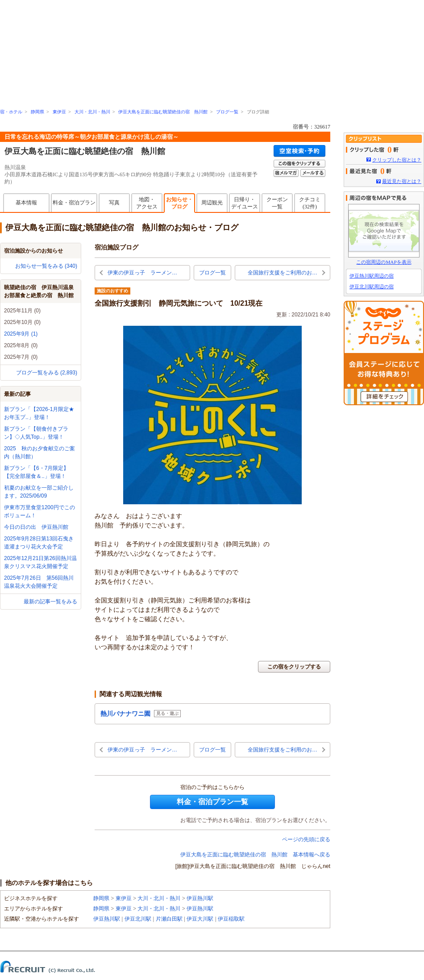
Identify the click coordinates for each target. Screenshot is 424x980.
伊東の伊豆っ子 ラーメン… (142, 273)
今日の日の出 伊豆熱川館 (36, 527)
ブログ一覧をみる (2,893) (47, 373)
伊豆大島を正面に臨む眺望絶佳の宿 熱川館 (163, 112)
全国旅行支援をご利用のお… (283, 273)
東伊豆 (59, 112)
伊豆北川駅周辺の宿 (372, 287)
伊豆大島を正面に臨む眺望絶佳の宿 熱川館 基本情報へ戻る (255, 855)
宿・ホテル (11, 112)
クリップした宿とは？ (397, 160)
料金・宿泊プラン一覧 (212, 802)
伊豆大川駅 (200, 919)
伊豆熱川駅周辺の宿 (372, 276)
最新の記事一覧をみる (50, 602)
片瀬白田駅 (169, 919)
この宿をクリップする (294, 667)
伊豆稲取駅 (231, 919)
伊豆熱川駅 (200, 898)
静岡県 (37, 112)
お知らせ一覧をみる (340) (46, 266)
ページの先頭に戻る (306, 839)
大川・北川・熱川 (92, 112)
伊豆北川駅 (138, 919)
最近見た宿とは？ (402, 181)
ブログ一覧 (227, 112)
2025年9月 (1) (21, 334)
